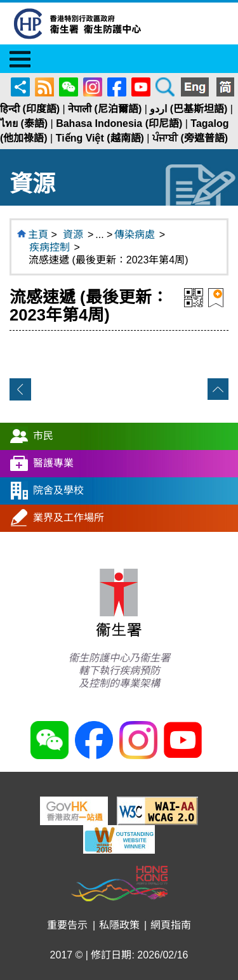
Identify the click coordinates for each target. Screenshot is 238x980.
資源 (73, 235)
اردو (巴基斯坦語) (188, 109)
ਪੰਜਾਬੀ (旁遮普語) (190, 138)
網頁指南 (171, 925)
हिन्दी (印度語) (30, 109)
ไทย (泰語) (24, 123)
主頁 (38, 235)
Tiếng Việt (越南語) (100, 138)
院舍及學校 (58, 490)
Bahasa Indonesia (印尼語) (119, 123)
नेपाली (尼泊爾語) (105, 109)
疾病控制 (50, 247)
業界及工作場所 (69, 517)
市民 (43, 435)
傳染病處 (135, 235)
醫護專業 (53, 462)
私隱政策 (119, 925)
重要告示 (67, 925)
